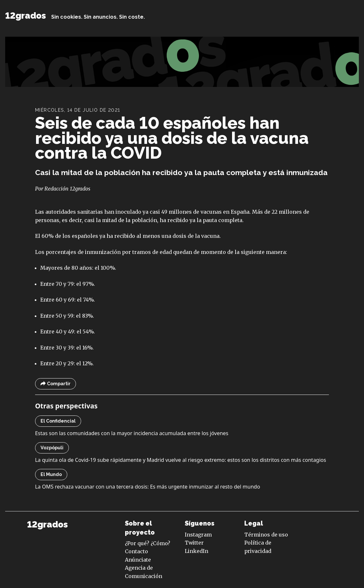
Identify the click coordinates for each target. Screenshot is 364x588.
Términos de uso (266, 535)
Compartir (56, 384)
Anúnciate (138, 560)
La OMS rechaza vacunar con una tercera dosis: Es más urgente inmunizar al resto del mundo (148, 487)
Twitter (194, 543)
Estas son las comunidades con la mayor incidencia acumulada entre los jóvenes (132, 433)
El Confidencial (58, 421)
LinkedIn (196, 551)
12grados (26, 15)
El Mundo (51, 474)
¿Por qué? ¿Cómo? (148, 543)
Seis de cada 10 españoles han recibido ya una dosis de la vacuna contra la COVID (172, 138)
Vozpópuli (52, 448)
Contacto (136, 551)
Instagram (198, 535)
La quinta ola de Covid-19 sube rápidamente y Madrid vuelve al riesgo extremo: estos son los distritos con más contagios (181, 460)
